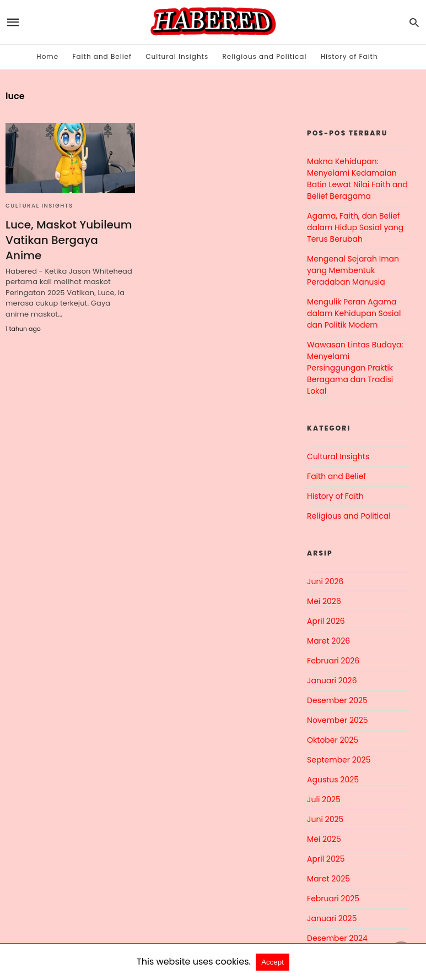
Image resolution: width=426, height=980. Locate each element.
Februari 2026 (333, 661)
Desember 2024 (337, 938)
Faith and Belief (102, 56)
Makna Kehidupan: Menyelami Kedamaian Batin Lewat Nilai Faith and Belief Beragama (357, 179)
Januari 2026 (332, 680)
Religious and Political (265, 56)
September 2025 (339, 760)
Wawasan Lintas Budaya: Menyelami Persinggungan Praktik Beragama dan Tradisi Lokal (355, 368)
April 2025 (326, 859)
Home (47, 56)
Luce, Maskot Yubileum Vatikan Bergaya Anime (69, 240)
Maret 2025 (328, 879)
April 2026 (326, 621)
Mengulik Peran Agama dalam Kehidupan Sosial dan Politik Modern (354, 313)
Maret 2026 (328, 641)
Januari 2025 (332, 918)
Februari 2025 (333, 899)
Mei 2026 (324, 601)
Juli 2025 (324, 799)
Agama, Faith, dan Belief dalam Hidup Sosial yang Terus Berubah (355, 227)
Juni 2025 (325, 819)
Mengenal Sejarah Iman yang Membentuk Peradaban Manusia (353, 270)
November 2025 (338, 720)
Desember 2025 (337, 700)
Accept (273, 962)
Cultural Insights (177, 56)
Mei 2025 (324, 839)
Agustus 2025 (333, 780)
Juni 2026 (325, 581)
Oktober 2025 (333, 740)
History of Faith (349, 56)
